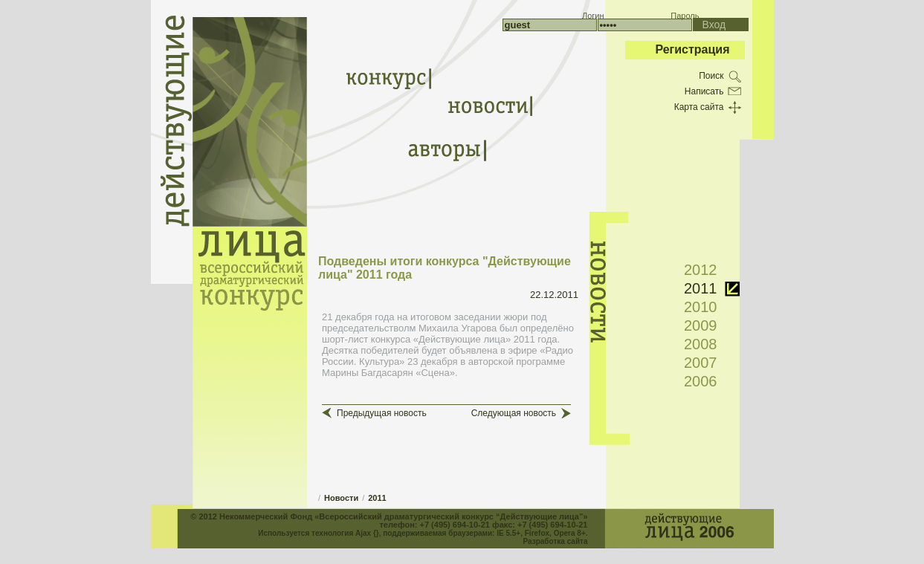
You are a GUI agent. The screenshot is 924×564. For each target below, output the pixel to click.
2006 (701, 381)
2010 (701, 307)
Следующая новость (514, 413)
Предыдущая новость (382, 413)
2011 (377, 498)
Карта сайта (699, 107)
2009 (701, 325)
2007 (701, 363)
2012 (701, 270)
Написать (704, 91)
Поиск (711, 76)
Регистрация (692, 49)
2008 (701, 344)
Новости (341, 498)
